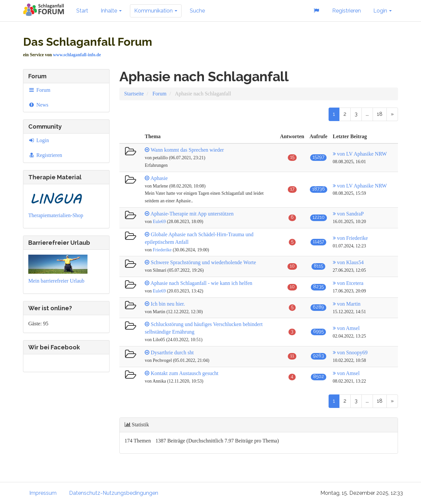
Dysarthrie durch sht (172, 353)
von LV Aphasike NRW (360, 154)
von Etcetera (348, 283)
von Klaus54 (348, 262)
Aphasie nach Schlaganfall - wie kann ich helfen (201, 283)
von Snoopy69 (350, 353)
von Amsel (346, 328)
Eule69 (159, 222)
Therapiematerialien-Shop (56, 215)
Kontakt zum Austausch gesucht (185, 373)
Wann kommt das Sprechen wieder (187, 150)
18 (380, 114)
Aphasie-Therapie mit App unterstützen (192, 214)
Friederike (162, 250)
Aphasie (159, 178)
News (38, 105)
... (367, 114)
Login (383, 11)
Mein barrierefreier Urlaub (56, 281)
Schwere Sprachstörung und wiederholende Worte (203, 262)
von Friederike (350, 238)
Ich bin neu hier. (168, 304)
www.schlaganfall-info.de (77, 55)
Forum (39, 90)
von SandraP (348, 214)
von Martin (347, 304)
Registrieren (347, 11)
